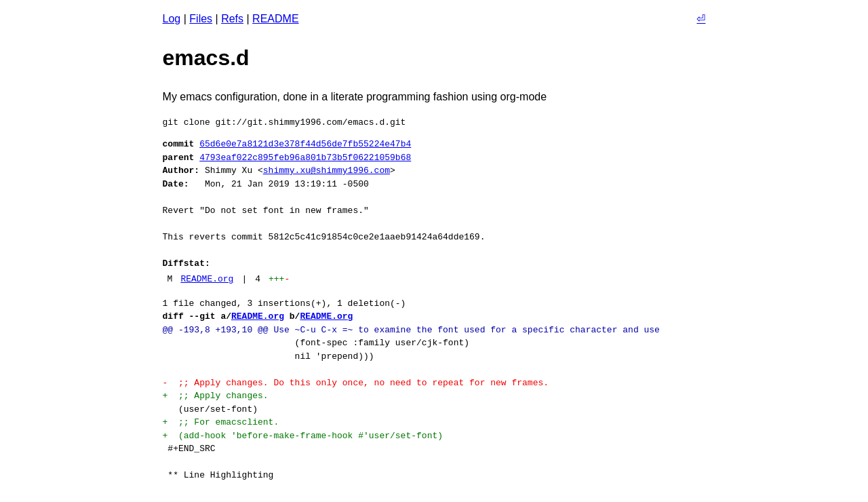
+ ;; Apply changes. (216, 395)
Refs (232, 19)
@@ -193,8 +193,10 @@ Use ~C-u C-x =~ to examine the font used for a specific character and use (411, 330)
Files (201, 19)
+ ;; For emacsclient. (221, 422)
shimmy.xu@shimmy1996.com (327, 170)
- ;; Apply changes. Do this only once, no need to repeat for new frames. (356, 383)
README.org (207, 279)
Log (172, 19)
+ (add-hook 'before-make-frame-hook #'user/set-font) (303, 436)
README (275, 19)
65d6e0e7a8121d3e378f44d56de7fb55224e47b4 (305, 144)
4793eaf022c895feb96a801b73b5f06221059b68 (305, 157)
